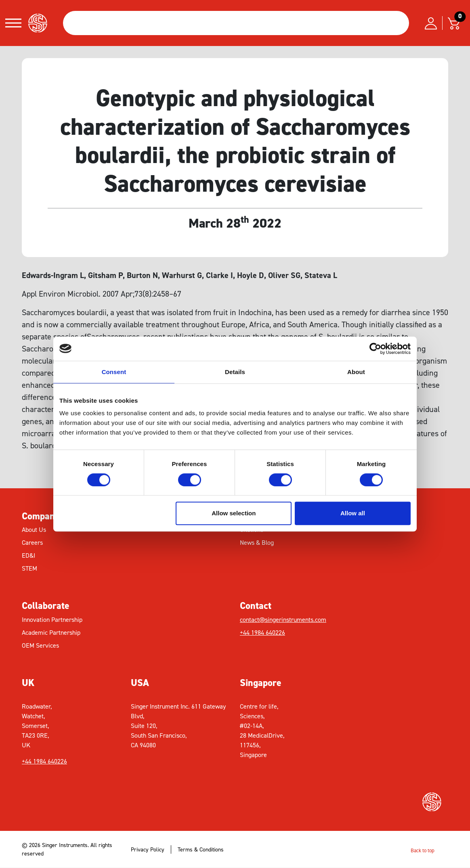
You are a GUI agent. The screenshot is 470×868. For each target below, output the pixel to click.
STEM (29, 568)
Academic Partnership (51, 633)
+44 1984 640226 (262, 633)
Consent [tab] (114, 372)
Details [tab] (235, 372)
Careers (32, 543)
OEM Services (40, 645)
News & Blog (257, 543)
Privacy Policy (148, 850)
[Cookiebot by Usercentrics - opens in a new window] (375, 349)
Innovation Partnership (52, 620)
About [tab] (356, 372)
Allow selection (234, 513)
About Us (34, 530)
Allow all (353, 513)
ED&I (28, 555)
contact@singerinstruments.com (283, 620)
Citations (252, 530)
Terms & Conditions (201, 850)
